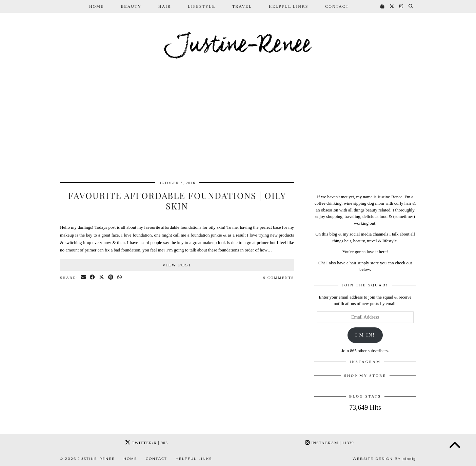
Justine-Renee (238, 45)
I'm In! (365, 335)
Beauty (131, 6)
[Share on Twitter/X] (102, 278)
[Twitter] (392, 6)
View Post (177, 265)
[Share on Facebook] (93, 278)
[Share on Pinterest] (111, 278)
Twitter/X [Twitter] (146, 443)
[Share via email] (84, 278)
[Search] (411, 6)
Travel (242, 6)
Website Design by (384, 459)
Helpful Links (289, 6)
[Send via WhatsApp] (120, 278)
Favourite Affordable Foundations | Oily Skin (177, 201)
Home (96, 6)
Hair (165, 6)
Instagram (329, 443)
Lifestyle (202, 6)
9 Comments (279, 278)
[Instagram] (402, 6)
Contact (337, 6)
